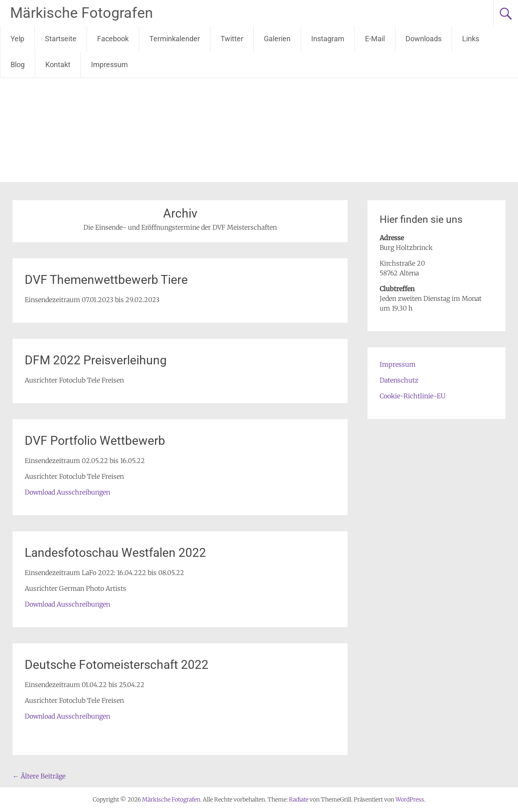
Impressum (109, 64)
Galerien (277, 39)
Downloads (424, 39)
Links (471, 39)
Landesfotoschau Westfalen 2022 (115, 553)
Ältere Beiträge (39, 776)
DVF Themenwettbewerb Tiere (106, 280)
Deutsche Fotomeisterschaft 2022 (117, 665)
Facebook (113, 39)
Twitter (232, 39)
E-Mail (375, 39)
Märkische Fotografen (82, 13)
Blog (18, 64)
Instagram (328, 39)
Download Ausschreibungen (67, 492)
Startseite (61, 39)
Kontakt (58, 64)
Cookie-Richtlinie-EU (413, 396)
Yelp (17, 39)
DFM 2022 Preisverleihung (96, 360)
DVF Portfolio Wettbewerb (95, 441)
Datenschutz (399, 380)
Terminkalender (175, 39)
